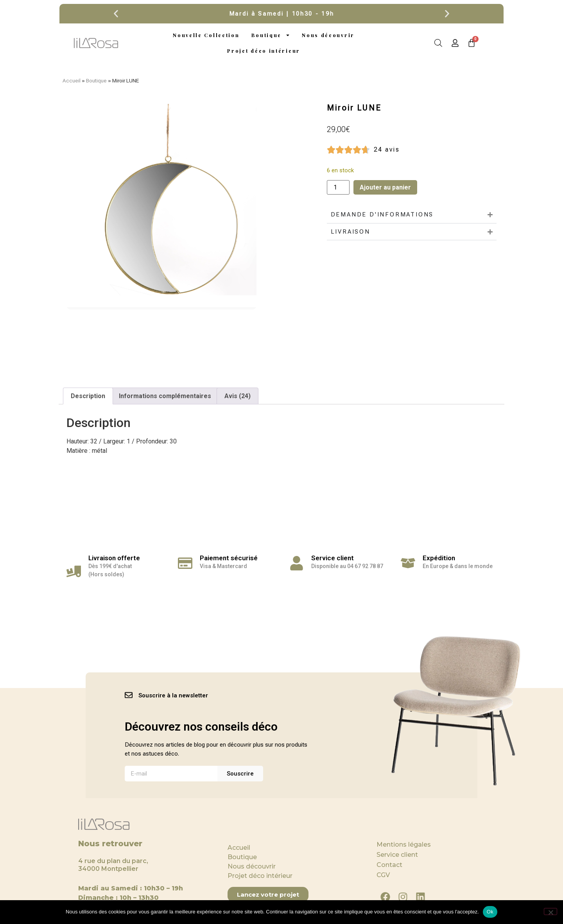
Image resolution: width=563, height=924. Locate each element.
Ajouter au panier (385, 187)
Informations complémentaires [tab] (165, 396)
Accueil (72, 80)
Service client (397, 855)
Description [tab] (88, 396)
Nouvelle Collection (206, 35)
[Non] (550, 911)
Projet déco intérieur (264, 51)
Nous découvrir (328, 35)
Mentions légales (404, 844)
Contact (389, 865)
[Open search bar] (438, 43)
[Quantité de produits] (338, 187)
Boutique (271, 35)
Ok (490, 912)
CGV (383, 875)
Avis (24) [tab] (238, 396)
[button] (116, 14)
